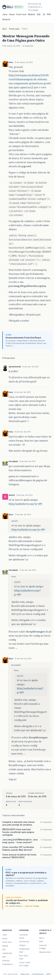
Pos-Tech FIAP (24, 957)
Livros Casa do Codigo (25, 964)
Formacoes (24, 941)
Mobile (32, 14)
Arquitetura (7, 964)
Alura (42, 938)
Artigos (22, 945)
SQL (39, 14)
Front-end (14, 29)
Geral (12, 14)
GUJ (4, 29)
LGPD (48, 974)
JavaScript (7, 953)
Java (5, 14)
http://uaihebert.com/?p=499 (25, 504)
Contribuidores (38, 974)
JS (44, 14)
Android (6, 19)
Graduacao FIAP (24, 950)
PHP (49, 14)
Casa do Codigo (43, 947)
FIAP (41, 941)
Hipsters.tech (45, 952)
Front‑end (21, 14)
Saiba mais (25, 974)
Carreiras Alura (24, 936)
